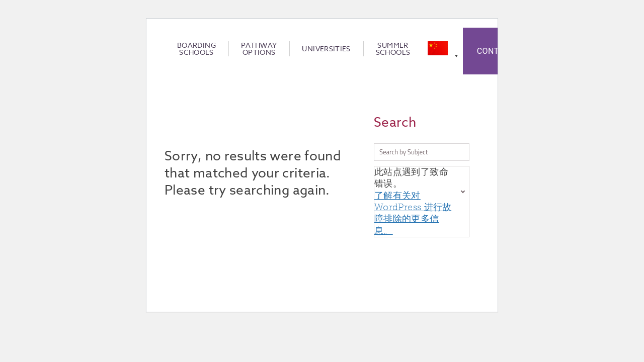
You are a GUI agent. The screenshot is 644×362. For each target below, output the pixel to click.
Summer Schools (393, 49)
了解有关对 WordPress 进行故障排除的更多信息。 (413, 213)
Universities (326, 49)
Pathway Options (259, 49)
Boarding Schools (196, 49)
